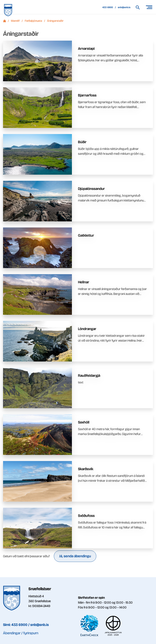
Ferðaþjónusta (33, 21)
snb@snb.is (124, 7)
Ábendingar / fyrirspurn (21, 633)
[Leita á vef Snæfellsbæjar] (140, 7)
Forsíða (4, 21)
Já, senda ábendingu (75, 556)
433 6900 (108, 7)
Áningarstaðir (55, 21)
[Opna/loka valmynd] (149, 7)
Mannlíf (15, 21)
